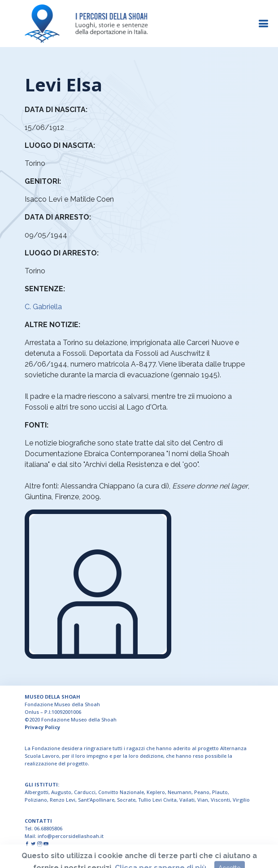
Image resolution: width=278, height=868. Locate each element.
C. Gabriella (43, 307)
